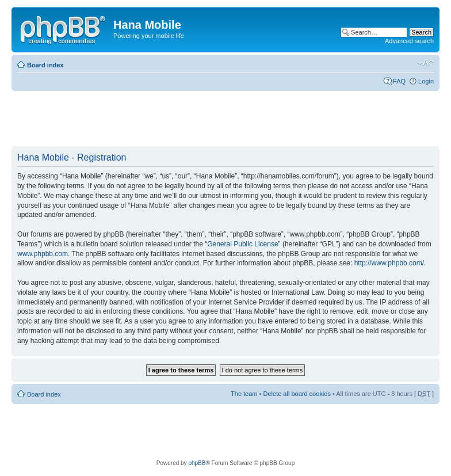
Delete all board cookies (297, 394)
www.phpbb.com (43, 254)
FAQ (399, 81)
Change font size (425, 63)
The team (244, 394)
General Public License (242, 244)
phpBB (197, 463)
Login (426, 81)
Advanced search (409, 41)
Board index (45, 65)
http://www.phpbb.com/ (389, 263)
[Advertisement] (221, 119)
